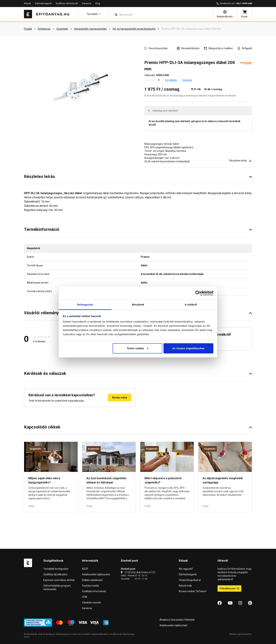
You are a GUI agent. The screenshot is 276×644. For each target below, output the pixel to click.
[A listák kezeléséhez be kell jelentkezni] (188, 48)
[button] (93, 14)
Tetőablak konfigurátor (56, 569)
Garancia (87, 4)
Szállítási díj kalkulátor (56, 574)
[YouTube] (230, 603)
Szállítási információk (67, 4)
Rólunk (27, 4)
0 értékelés (171, 80)
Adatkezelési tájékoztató (96, 574)
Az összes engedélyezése (188, 348)
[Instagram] (240, 603)
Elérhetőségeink (43, 4)
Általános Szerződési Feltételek (177, 620)
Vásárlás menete (92, 603)
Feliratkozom (229, 588)
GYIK (85, 597)
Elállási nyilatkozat (92, 580)
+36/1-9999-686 (244, 4)
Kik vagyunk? (186, 569)
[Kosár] (244, 14)
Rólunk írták (185, 586)
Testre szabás (137, 348)
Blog (98, 4)
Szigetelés (35, 449)
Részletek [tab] (138, 305)
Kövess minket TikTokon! (193, 591)
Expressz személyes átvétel (59, 580)
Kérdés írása (120, 398)
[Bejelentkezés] (225, 14)
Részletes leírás (241, 161)
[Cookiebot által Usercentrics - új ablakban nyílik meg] (198, 293)
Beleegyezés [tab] (85, 305)
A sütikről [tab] (191, 305)
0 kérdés (187, 80)
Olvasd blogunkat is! (190, 580)
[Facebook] (220, 603)
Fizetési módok (90, 586)
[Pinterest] (250, 603)
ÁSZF (85, 569)
